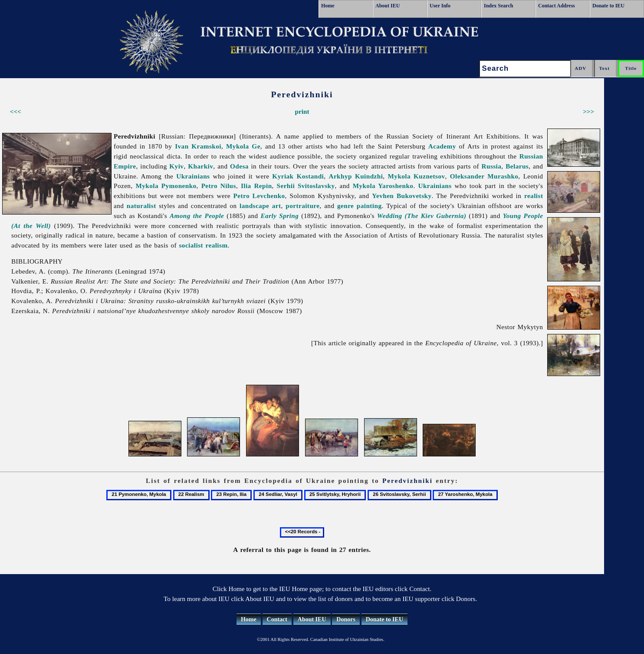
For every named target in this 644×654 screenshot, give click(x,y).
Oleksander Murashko (484, 176)
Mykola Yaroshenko (383, 186)
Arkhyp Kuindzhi (356, 176)
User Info (440, 6)
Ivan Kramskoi (198, 146)
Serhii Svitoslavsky (306, 186)
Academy (442, 146)
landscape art (260, 206)
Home (328, 6)
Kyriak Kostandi (298, 176)
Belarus (517, 166)
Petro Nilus (219, 186)
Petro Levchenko (259, 196)
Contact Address (557, 6)
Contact (277, 619)
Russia (492, 166)
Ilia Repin (256, 186)
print (302, 111)
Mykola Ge (243, 146)
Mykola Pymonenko (166, 186)
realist (534, 196)
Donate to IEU (608, 6)
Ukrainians (193, 176)
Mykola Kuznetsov (417, 176)
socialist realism (203, 245)
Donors (346, 619)
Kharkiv (200, 166)
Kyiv (176, 166)
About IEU (388, 6)
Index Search (498, 6)
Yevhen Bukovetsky (402, 196)
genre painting (359, 206)
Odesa (239, 166)
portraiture (302, 206)
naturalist (141, 206)
